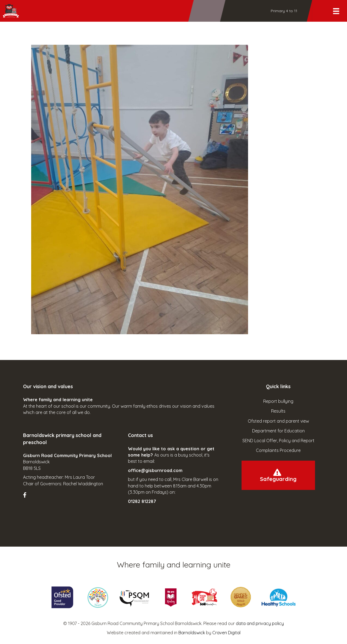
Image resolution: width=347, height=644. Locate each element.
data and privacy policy (260, 623)
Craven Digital (226, 633)
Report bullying (278, 401)
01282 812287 (142, 501)
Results (278, 411)
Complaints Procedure (278, 450)
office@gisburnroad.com (155, 470)
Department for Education (278, 431)
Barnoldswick (192, 633)
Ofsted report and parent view (278, 421)
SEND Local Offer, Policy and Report (278, 441)
